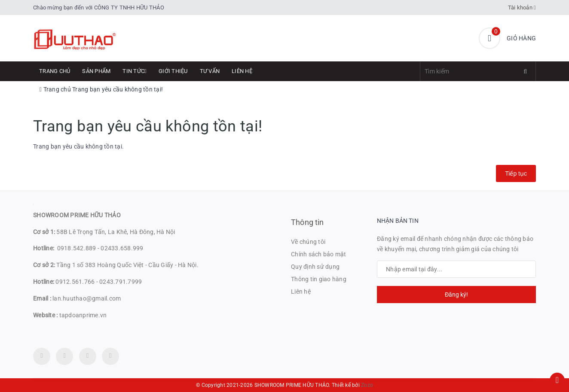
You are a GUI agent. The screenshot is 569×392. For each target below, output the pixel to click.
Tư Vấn (210, 71)
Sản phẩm (96, 71)
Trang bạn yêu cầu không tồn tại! (118, 89)
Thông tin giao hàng (319, 279)
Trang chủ (55, 71)
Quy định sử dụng (315, 267)
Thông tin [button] (307, 222)
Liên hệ (242, 71)
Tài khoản (522, 8)
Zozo (367, 385)
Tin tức (135, 71)
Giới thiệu (173, 71)
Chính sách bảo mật (319, 254)
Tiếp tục (516, 173)
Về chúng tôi (308, 242)
